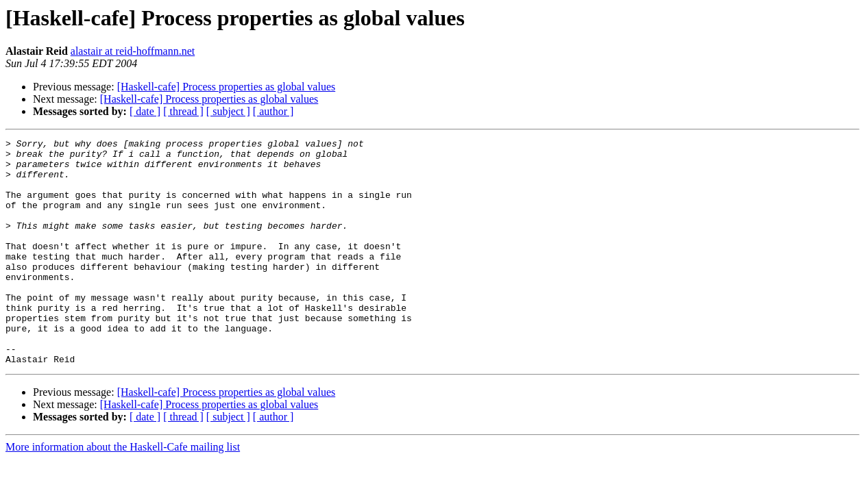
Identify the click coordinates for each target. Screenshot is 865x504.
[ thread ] (183, 111)
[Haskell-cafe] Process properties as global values (227, 87)
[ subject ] (228, 111)
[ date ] (145, 111)
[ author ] (273, 111)
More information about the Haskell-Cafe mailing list (123, 492)
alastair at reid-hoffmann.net (133, 51)
